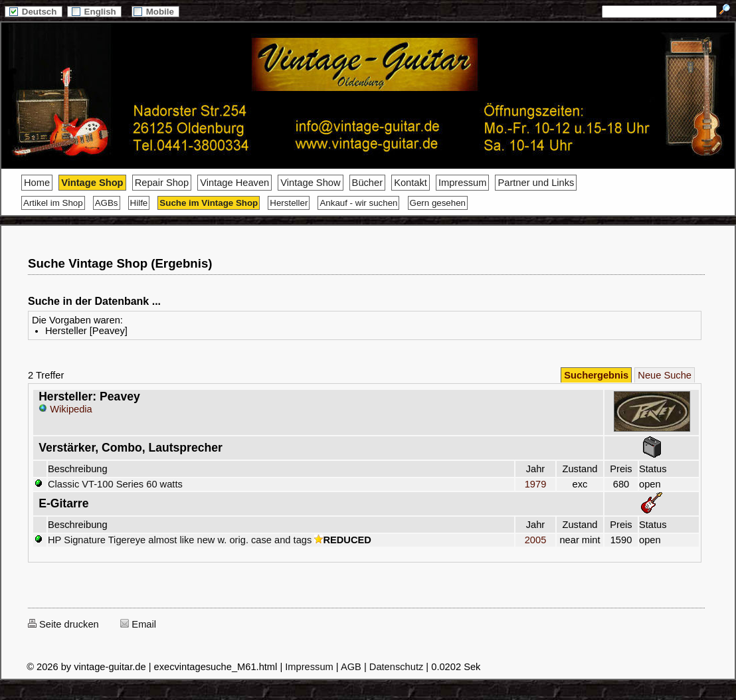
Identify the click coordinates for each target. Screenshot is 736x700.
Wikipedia (65, 409)
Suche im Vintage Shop (209, 203)
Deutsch (33, 12)
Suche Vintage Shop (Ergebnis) (120, 263)
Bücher (367, 183)
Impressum (462, 183)
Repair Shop (162, 183)
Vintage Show (310, 183)
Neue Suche (665, 375)
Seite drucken (63, 624)
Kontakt (411, 183)
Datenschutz (396, 667)
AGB (351, 667)
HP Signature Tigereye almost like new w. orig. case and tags (180, 540)
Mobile (155, 12)
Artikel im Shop (53, 203)
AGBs (107, 203)
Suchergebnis (596, 375)
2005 (535, 540)
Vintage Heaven (234, 183)
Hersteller (289, 203)
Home (37, 183)
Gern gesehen (438, 203)
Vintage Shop (92, 183)
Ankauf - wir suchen (358, 203)
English (94, 12)
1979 (535, 484)
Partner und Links (536, 183)
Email (138, 624)
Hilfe (139, 203)
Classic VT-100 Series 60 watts (115, 484)
